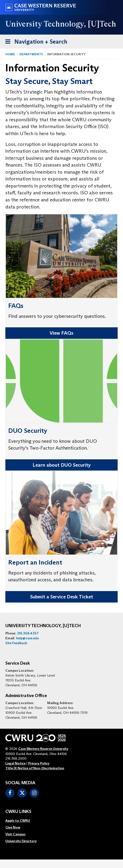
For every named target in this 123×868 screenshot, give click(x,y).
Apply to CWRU (18, 821)
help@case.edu (27, 638)
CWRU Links (18, 812)
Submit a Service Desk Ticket (62, 597)
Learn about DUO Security (62, 465)
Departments (31, 54)
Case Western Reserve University (43, 749)
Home (10, 54)
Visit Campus (15, 834)
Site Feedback (16, 643)
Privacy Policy (39, 763)
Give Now (13, 827)
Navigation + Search (35, 42)
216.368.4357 (28, 633)
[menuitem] (21, 821)
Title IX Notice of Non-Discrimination (35, 768)
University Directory (21, 841)
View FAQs (61, 333)
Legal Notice (15, 763)
